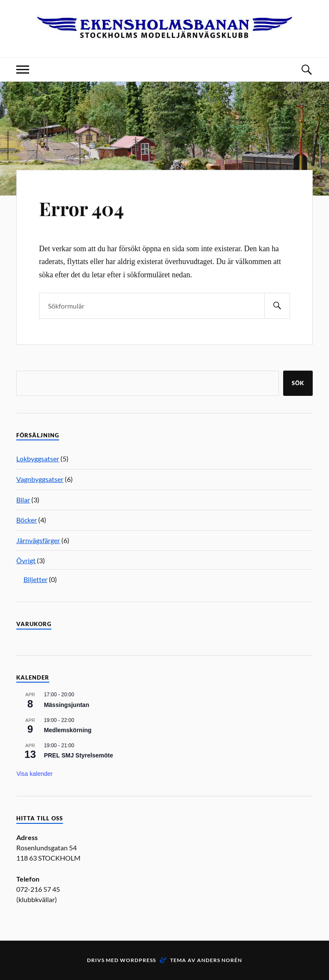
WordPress (138, 960)
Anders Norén (220, 960)
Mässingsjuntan (66, 705)
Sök (298, 383)
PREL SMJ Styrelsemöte (78, 755)
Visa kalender (34, 774)
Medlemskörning (67, 730)
